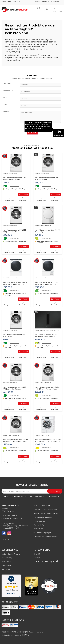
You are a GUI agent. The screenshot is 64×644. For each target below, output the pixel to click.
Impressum (38, 529)
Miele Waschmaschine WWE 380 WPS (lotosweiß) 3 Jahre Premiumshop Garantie (14, 232)
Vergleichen (6, 565)
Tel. (4, 98)
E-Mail (5, 105)
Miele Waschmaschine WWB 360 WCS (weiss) (14, 336)
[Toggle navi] (61, 10)
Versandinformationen (43, 517)
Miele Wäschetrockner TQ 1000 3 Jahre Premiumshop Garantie (46, 283)
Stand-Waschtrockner (42, 435)
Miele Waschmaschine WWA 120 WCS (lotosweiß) (46, 179)
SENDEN (32, 132)
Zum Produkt (24, 194)
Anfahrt (37, 558)
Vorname (7, 84)
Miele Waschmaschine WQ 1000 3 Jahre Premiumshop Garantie (15, 283)
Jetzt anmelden (55, 491)
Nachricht (7, 112)
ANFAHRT (5, 540)
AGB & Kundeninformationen (45, 510)
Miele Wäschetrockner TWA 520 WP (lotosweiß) (47, 231)
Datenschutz (39, 525)
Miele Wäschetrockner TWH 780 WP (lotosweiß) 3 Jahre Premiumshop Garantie (15, 441)
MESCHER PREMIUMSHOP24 (16, 632)
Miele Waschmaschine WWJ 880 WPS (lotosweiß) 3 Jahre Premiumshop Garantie (14, 389)
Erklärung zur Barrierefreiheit (45, 536)
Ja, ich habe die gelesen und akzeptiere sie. (33, 496)
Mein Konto (6, 562)
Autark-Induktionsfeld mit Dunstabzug (47, 330)
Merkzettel (23, 199)
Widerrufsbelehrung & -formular (47, 513)
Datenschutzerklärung (29, 496)
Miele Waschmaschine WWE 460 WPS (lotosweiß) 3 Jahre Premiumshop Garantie (14, 180)
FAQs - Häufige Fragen (11, 554)
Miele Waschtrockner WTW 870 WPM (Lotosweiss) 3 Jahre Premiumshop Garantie (48, 441)
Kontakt (37, 554)
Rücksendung (7, 558)
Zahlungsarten (39, 521)
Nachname (7, 91)
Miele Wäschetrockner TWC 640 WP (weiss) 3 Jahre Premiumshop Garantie (48, 389)
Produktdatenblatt (15, 186)
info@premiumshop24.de (12, 518)
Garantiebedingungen (42, 533)
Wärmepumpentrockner (43, 226)
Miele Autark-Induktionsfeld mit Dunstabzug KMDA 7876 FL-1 (46, 336)
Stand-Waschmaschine (11, 173)
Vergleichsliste (9, 199)
